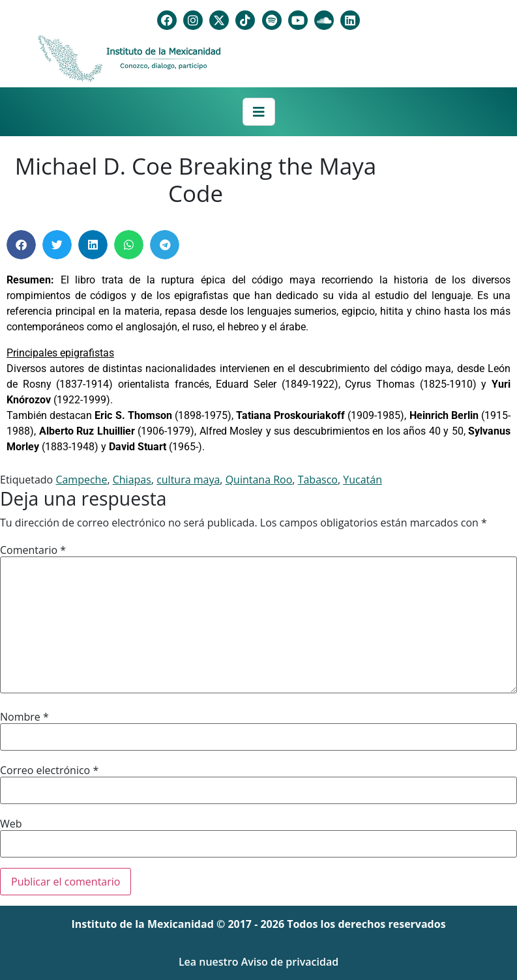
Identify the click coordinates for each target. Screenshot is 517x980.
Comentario (33, 550)
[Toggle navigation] (259, 112)
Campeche (81, 480)
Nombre (24, 717)
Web (11, 824)
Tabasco (318, 480)
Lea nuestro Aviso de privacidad (258, 962)
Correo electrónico (49, 770)
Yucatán (362, 480)
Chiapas (132, 480)
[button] (21, 245)
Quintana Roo (259, 480)
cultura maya (188, 480)
